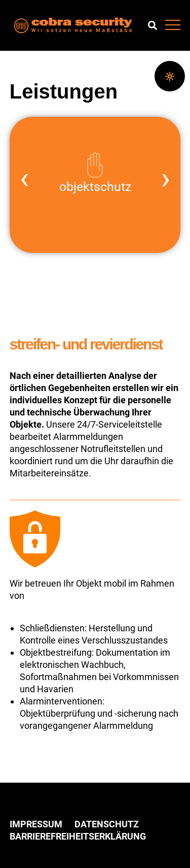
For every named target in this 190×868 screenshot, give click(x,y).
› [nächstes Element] (166, 178)
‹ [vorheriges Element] (24, 178)
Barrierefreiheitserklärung (78, 836)
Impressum (36, 824)
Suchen (153, 25)
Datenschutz (107, 824)
